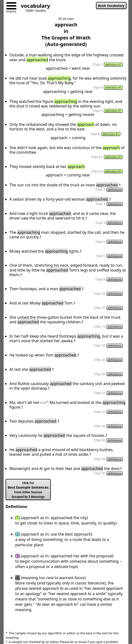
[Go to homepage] (34, 6)
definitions (115, 190)
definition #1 (113, 64)
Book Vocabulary (111, 6)
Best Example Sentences (28, 490)
